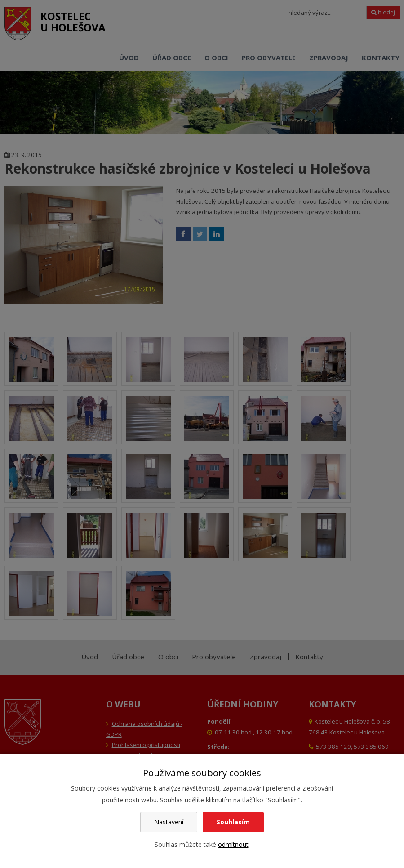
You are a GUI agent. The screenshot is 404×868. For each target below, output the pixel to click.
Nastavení (169, 822)
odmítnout (233, 844)
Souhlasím (233, 822)
